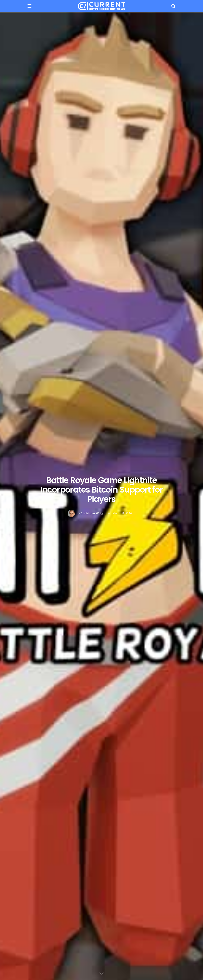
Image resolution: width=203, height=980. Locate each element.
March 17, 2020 (122, 513)
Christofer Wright (93, 513)
